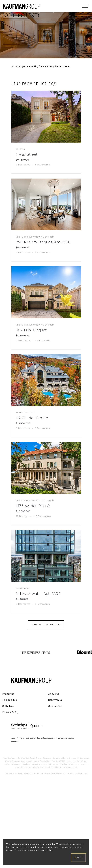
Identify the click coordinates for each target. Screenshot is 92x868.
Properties (8, 694)
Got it (78, 857)
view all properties (46, 625)
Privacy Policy (10, 712)
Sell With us (55, 700)
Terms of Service (74, 774)
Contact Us (55, 706)
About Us (54, 694)
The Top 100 (10, 700)
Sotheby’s (8, 706)
